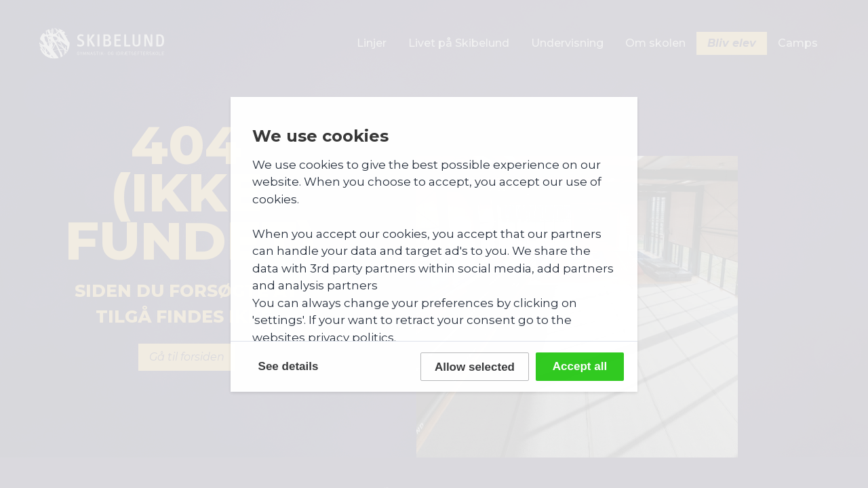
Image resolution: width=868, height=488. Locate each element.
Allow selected (475, 367)
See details (289, 366)
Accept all (580, 366)
